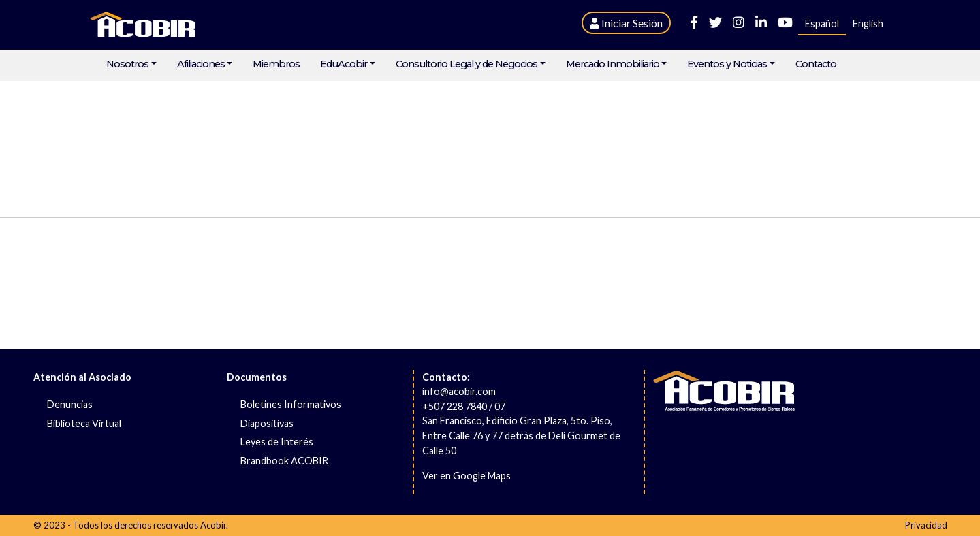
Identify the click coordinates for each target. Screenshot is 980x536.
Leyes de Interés (277, 442)
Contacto (816, 64)
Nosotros (127, 64)
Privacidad (926, 525)
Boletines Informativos (291, 404)
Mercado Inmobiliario (613, 64)
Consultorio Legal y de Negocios (467, 64)
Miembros (276, 64)
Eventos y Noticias (727, 64)
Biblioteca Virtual (84, 423)
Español (822, 23)
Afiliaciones (201, 64)
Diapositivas (267, 423)
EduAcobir (344, 64)
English (868, 23)
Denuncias (70, 404)
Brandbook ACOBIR (284, 461)
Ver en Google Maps (467, 476)
